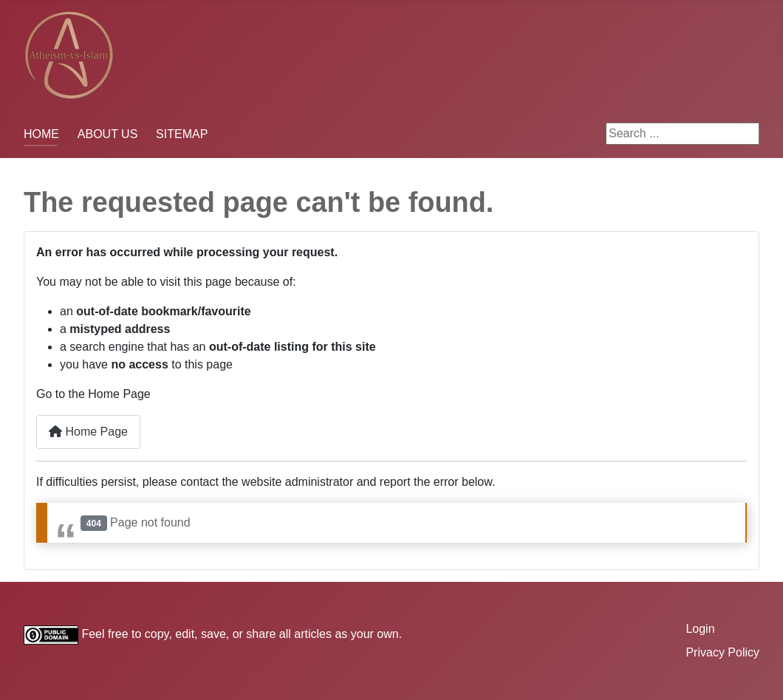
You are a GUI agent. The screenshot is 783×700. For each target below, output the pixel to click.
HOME (41, 134)
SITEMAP (182, 134)
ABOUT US (108, 134)
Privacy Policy (722, 652)
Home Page (88, 432)
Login (700, 629)
